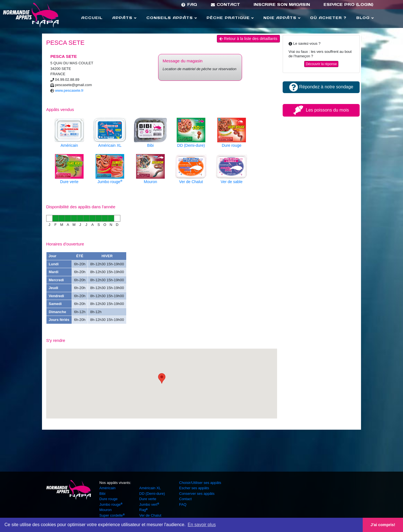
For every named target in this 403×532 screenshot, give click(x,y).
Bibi (102, 494)
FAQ (189, 4)
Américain (107, 488)
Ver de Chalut (150, 515)
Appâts (124, 18)
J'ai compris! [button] (383, 525)
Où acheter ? (328, 18)
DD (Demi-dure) (152, 494)
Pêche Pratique (230, 18)
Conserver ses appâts (197, 494)
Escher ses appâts (194, 488)
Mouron (106, 510)
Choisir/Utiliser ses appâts (200, 483)
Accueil (92, 18)
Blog (365, 18)
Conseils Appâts (172, 18)
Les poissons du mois (321, 110)
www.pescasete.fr (69, 90)
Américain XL (150, 488)
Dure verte (148, 499)
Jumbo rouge (111, 504)
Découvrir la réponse (321, 64)
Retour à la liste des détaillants (248, 39)
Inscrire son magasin (282, 4)
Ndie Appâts (282, 18)
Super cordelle (112, 515)
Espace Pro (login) (348, 4)
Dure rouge (108, 499)
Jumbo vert (149, 504)
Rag (144, 510)
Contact (225, 4)
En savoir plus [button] (202, 525)
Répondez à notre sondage (321, 87)
